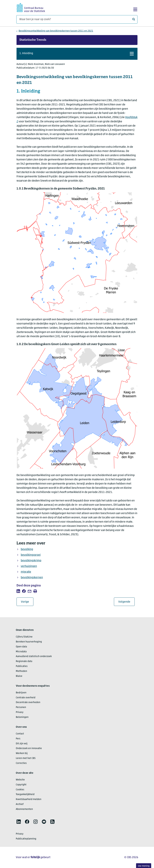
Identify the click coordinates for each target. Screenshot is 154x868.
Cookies (20, 790)
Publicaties (22, 666)
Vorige (27, 602)
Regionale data (24, 661)
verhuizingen (29, 566)
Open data (21, 647)
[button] (77, 54)
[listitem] (18, 591)
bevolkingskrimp (31, 561)
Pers (18, 739)
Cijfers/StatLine (24, 637)
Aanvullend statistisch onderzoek (34, 656)
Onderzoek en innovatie (29, 748)
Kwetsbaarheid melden (29, 799)
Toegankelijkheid (25, 794)
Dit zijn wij (22, 744)
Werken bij (22, 753)
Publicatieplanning (26, 839)
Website (20, 780)
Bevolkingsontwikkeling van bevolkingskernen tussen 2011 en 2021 (56, 31)
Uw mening (144, 866)
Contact (20, 734)
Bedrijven (21, 693)
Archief (20, 804)
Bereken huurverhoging (29, 642)
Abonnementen (24, 809)
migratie (26, 572)
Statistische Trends (33, 40)
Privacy (20, 712)
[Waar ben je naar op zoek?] (77, 19)
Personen (21, 707)
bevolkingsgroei (31, 555)
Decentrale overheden (28, 702)
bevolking (27, 549)
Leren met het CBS (26, 758)
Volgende (126, 602)
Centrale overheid (26, 698)
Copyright (21, 785)
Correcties (21, 763)
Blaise (19, 676)
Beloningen (22, 717)
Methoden (21, 671)
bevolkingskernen (32, 578)
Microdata (21, 652)
